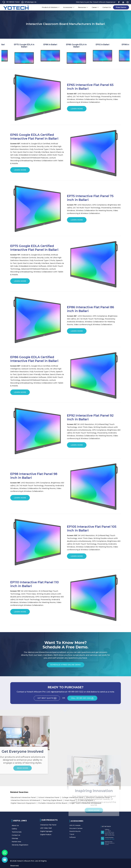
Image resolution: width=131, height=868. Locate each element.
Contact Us (107, 7)
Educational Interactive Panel (23, 797)
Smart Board (70, 800)
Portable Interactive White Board (53, 803)
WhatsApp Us (29, 2)
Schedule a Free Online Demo (65, 665)
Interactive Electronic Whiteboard (25, 800)
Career (95, 7)
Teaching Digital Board (52, 800)
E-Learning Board (85, 800)
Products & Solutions (51, 7)
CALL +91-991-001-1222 (84, 699)
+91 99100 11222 (11, 2)
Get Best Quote (49, 699)
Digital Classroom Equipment (23, 803)
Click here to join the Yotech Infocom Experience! (96, 2)
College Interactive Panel (73, 797)
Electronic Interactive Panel (98, 797)
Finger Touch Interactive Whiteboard (85, 803)
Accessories (69, 7)
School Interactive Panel (49, 797)
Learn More (77, 110)
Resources (83, 7)
